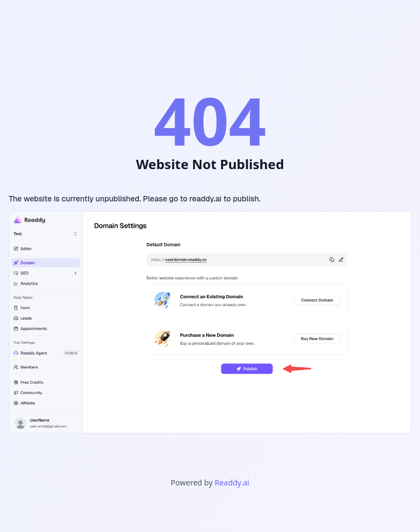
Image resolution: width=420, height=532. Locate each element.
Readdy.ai (232, 482)
